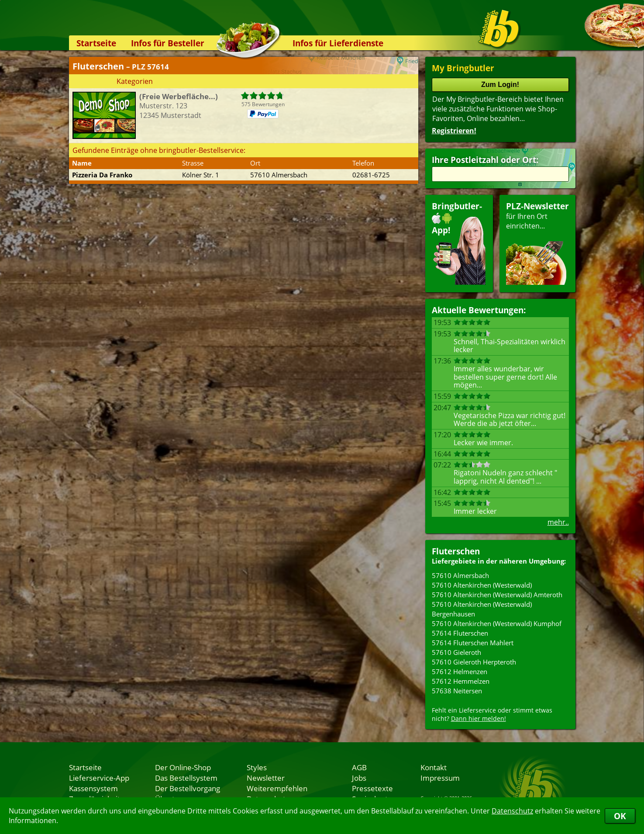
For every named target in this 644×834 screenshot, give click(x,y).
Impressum (440, 778)
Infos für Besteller (168, 43)
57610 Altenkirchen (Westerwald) (482, 585)
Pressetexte (372, 788)
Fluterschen (456, 551)
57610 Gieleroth (456, 652)
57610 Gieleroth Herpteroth (474, 662)
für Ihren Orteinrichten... (537, 243)
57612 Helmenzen (460, 671)
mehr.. (558, 522)
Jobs (359, 778)
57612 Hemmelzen (461, 681)
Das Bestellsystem (186, 778)
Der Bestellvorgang (188, 788)
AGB (359, 767)
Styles (257, 767)
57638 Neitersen (457, 691)
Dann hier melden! (479, 718)
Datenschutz (512, 811)
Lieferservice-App (99, 778)
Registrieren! (454, 131)
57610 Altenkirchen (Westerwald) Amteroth (497, 595)
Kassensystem (93, 788)
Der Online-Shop (183, 767)
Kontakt (434, 767)
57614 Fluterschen (460, 633)
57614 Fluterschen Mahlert (473, 643)
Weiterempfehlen (277, 788)
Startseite (96, 43)
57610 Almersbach (460, 575)
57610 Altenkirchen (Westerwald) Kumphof (497, 623)
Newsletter (266, 778)
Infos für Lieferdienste (338, 43)
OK (620, 816)
